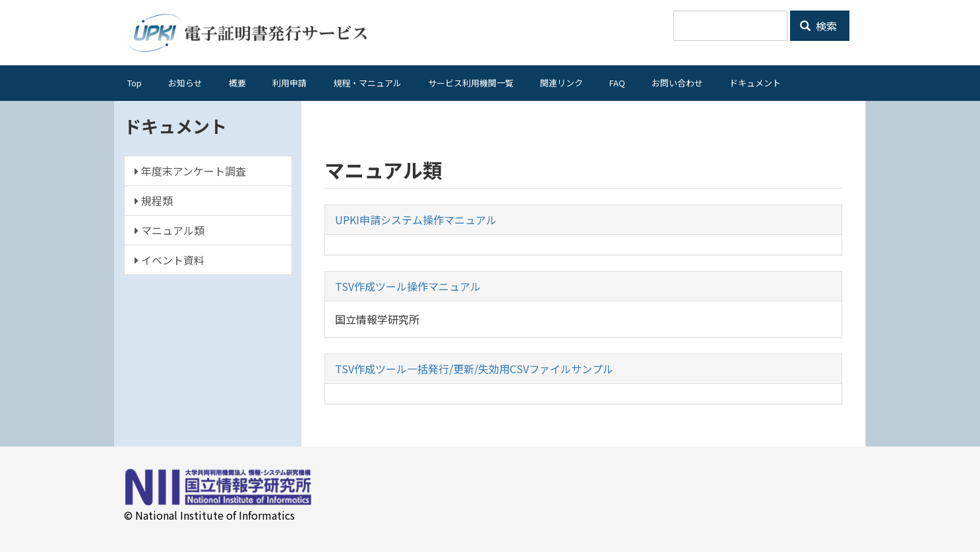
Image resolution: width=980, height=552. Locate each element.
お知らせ (185, 83)
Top (135, 83)
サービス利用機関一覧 (471, 83)
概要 (237, 83)
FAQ (617, 83)
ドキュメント (755, 83)
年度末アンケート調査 (190, 171)
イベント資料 (169, 260)
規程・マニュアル (367, 83)
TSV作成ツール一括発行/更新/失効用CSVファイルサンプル (474, 369)
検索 (818, 26)
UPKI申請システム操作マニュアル (416, 220)
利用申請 (290, 83)
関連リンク (562, 83)
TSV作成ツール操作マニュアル (408, 286)
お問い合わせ (677, 83)
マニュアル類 (169, 230)
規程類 (154, 200)
